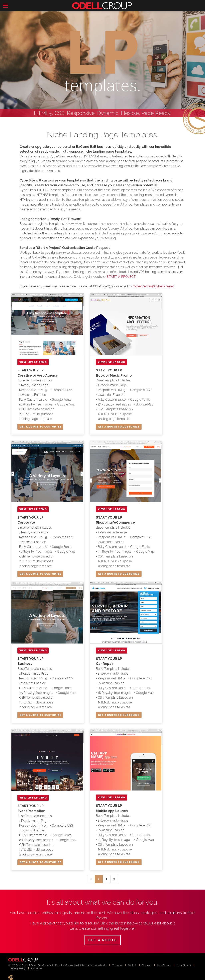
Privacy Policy (18, 968)
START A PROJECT (121, 277)
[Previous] (91, 879)
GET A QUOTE (103, 940)
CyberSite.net (164, 965)
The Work (117, 965)
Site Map (147, 965)
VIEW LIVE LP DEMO (33, 362)
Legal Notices (184, 965)
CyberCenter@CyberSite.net (153, 286)
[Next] (114, 879)
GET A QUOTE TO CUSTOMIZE (40, 427)
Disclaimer (37, 968)
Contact (132, 965)
